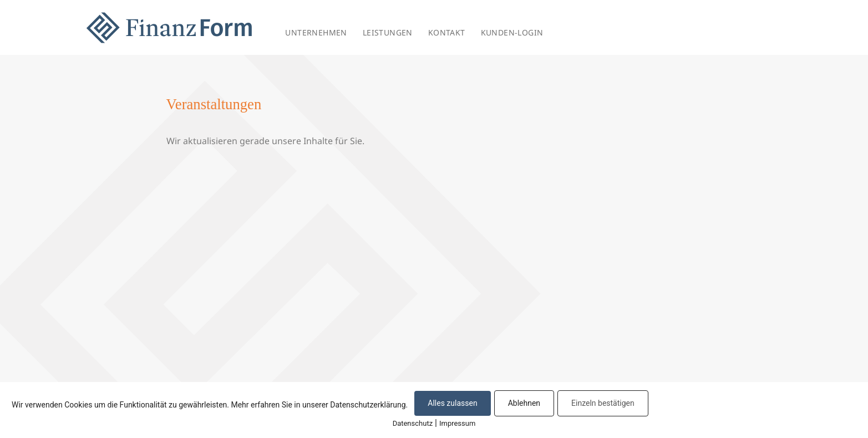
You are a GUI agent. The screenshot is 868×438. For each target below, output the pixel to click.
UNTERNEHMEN (316, 32)
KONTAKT (447, 32)
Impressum (457, 423)
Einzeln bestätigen (603, 403)
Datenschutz (413, 423)
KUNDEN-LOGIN (512, 32)
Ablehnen (524, 403)
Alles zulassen (452, 403)
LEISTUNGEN (388, 32)
